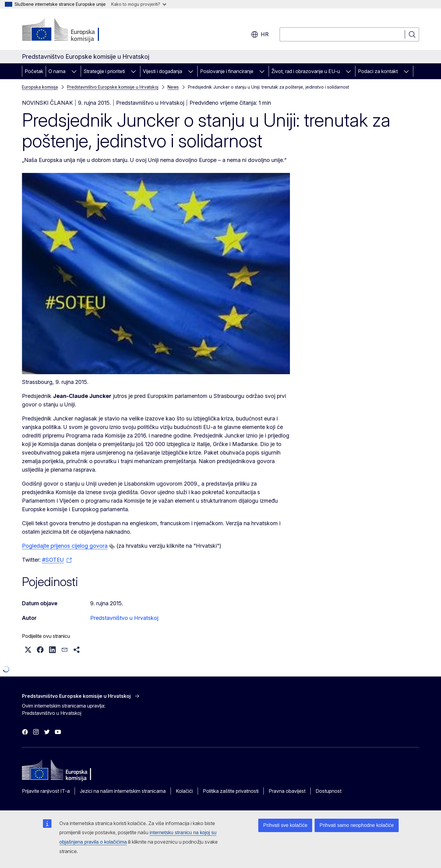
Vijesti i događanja (162, 71)
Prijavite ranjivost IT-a (46, 791)
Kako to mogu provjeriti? (139, 4)
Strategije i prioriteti (104, 71)
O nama (57, 71)
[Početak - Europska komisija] (71, 30)
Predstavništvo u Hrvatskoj (124, 618)
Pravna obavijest (287, 791)
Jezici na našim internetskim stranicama (123, 791)
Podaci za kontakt (378, 71)
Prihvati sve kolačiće (285, 825)
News (173, 87)
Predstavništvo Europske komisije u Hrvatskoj (113, 87)
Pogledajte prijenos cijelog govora (65, 546)
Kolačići (184, 791)
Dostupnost (328, 791)
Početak (34, 71)
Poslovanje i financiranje (227, 71)
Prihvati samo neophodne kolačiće (357, 825)
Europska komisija (40, 87)
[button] (28, 650)
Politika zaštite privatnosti (231, 791)
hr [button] (260, 34)
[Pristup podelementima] (74, 71)
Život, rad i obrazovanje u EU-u (306, 71)
